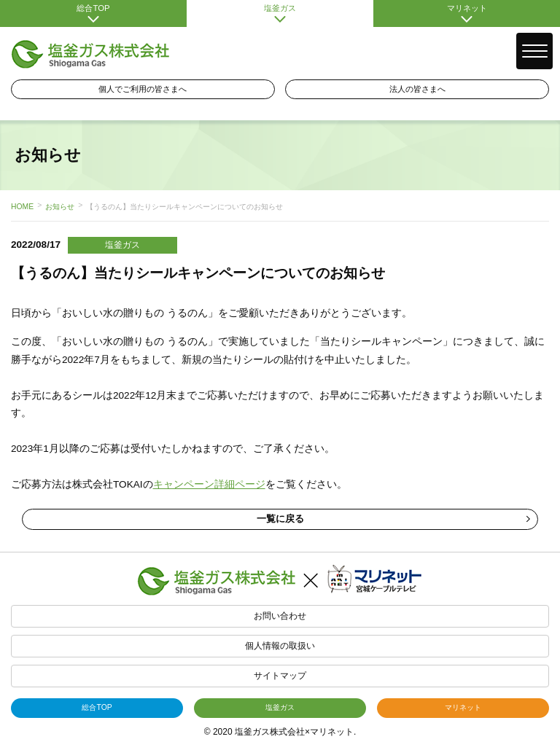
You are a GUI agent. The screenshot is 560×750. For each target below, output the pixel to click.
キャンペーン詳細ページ (209, 484)
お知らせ (60, 207)
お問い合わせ (280, 616)
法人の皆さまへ (417, 89)
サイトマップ (280, 676)
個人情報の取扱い (280, 646)
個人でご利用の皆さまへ (143, 89)
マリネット (467, 13)
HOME (22, 207)
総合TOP (93, 13)
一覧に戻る (394, 519)
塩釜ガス (280, 13)
